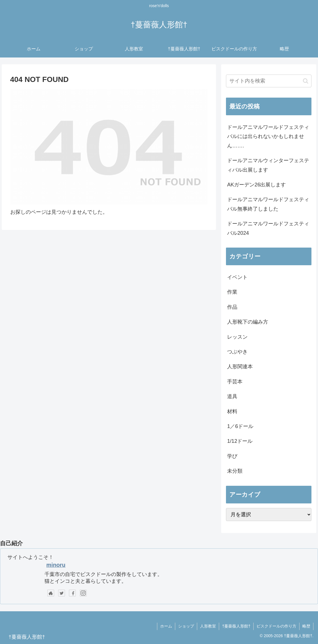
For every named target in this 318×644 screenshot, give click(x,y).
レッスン (237, 337)
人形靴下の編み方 (248, 322)
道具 (232, 396)
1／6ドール (240, 426)
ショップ (186, 626)
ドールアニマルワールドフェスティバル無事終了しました (268, 204)
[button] (306, 81)
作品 (232, 307)
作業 (232, 292)
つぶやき (237, 352)
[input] (269, 81)
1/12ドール (240, 441)
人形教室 (208, 626)
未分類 (235, 471)
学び (232, 456)
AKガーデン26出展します (256, 185)
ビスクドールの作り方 (276, 626)
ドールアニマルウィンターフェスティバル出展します (268, 165)
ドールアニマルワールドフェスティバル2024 (268, 228)
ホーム (166, 626)
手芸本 (235, 382)
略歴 (306, 626)
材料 (232, 411)
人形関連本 (240, 367)
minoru (56, 565)
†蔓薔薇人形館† (236, 626)
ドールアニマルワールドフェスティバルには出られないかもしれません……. (268, 136)
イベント (237, 277)
